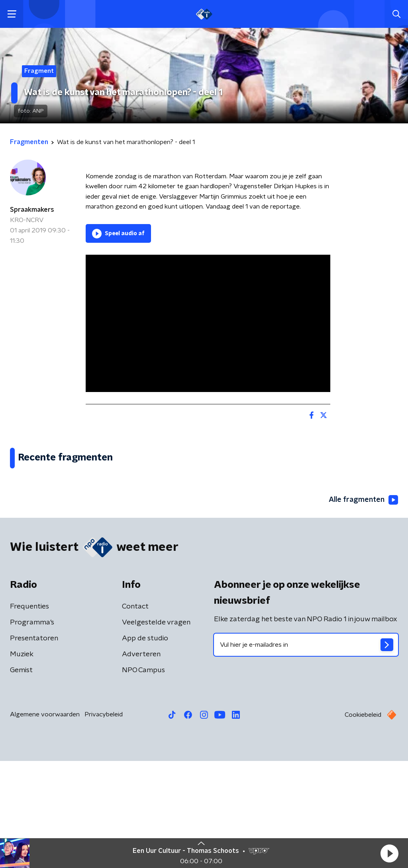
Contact (135, 714)
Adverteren (141, 761)
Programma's (32, 730)
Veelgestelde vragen (156, 730)
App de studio (145, 745)
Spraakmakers (32, 210)
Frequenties (29, 714)
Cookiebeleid (363, 822)
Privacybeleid (104, 821)
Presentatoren (34, 745)
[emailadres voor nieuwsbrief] (306, 752)
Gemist (21, 777)
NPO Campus (143, 777)
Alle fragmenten (363, 607)
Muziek (22, 761)
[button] (389, 853)
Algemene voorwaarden (45, 821)
